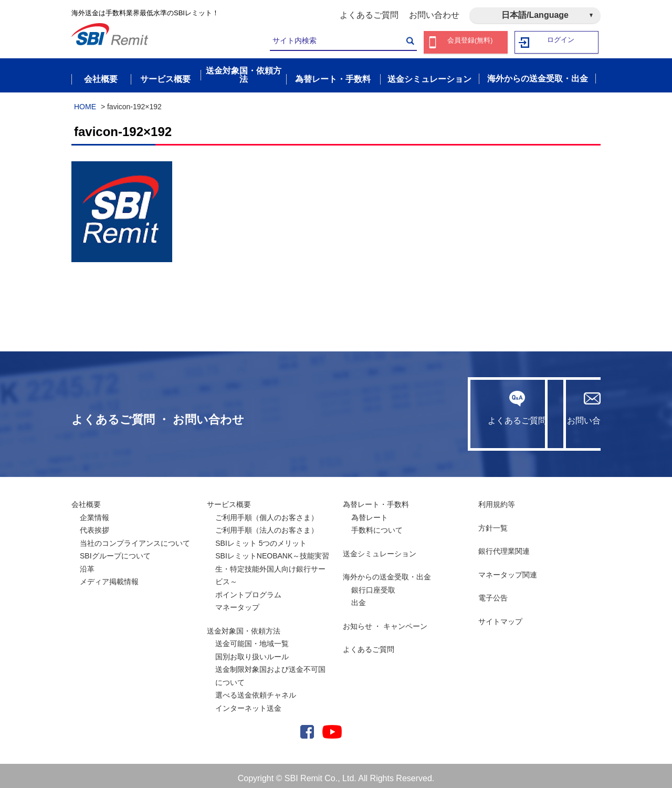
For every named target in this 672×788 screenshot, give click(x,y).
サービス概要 (229, 500)
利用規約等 (497, 500)
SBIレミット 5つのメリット (261, 538)
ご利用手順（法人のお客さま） (267, 525)
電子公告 (493, 593)
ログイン (561, 42)
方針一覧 (493, 523)
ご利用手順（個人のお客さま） (267, 512)
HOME (85, 101)
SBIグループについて (115, 551)
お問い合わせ (434, 15)
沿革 (87, 564)
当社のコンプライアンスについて (135, 538)
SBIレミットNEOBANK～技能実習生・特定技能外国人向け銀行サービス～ (272, 564)
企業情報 (94, 512)
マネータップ (237, 603)
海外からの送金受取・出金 (387, 572)
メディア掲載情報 (109, 577)
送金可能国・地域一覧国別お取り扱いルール (252, 645)
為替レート (370, 512)
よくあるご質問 (369, 15)
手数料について (377, 525)
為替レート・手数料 (376, 500)
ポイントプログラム (248, 589)
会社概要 (86, 500)
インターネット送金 (248, 703)
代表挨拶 (94, 525)
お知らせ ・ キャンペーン (385, 621)
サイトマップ (500, 616)
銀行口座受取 (373, 585)
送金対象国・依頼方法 (244, 626)
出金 (359, 598)
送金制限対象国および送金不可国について (270, 671)
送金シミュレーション (380, 548)
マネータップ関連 (508, 569)
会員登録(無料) (470, 42)
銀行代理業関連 (504, 546)
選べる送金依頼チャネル (256, 690)
